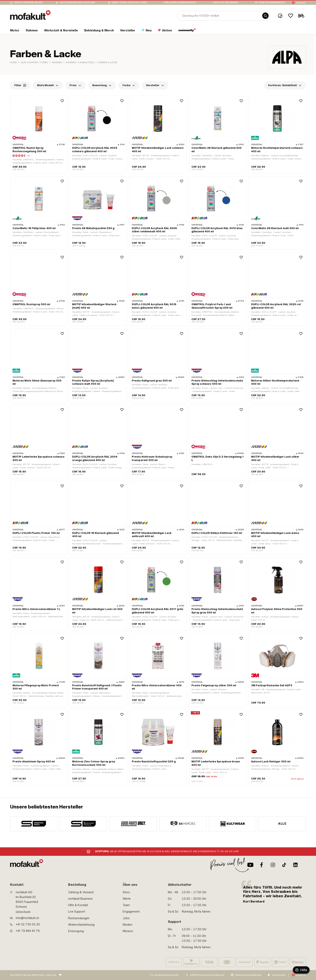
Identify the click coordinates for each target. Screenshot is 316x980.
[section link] (15, 31)
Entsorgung (76, 931)
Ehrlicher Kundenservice (180, 3)
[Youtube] (250, 865)
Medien (128, 925)
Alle (282, 824)
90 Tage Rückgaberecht (270, 3)
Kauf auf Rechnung (226, 3)
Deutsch (301, 3)
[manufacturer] (34, 824)
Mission (128, 931)
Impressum (279, 975)
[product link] (39, 213)
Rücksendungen (79, 918)
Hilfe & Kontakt (78, 905)
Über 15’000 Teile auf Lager (129, 3)
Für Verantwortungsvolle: (165, 975)
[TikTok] (284, 865)
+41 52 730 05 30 (28, 924)
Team (126, 905)
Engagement (131, 912)
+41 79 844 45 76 (28, 931)
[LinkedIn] (295, 865)
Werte (127, 899)
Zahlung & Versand (81, 892)
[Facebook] (262, 865)
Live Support (77, 912)
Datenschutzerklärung (248, 975)
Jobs (126, 918)
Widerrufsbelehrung (81, 925)
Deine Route (23, 912)
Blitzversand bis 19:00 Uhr (78, 3)
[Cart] (301, 16)
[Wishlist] (291, 16)
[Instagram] (273, 865)
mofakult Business (80, 899)
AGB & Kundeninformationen (207, 975)
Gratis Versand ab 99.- (29, 3)
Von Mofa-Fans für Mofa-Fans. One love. (33, 975)
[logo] (30, 15)
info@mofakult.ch (27, 918)
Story (126, 892)
